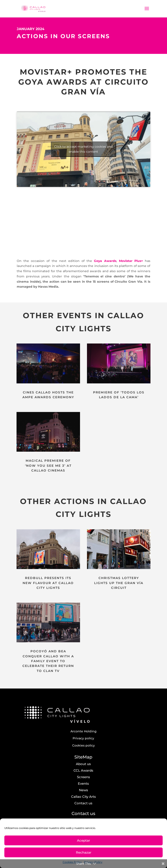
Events (83, 783)
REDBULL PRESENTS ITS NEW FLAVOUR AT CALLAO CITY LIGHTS (48, 583)
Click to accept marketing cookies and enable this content (83, 149)
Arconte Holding (83, 731)
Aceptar (83, 840)
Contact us (83, 803)
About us (83, 764)
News (83, 790)
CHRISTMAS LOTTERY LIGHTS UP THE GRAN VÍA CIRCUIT (119, 583)
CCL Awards (83, 770)
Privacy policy (83, 738)
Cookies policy (83, 745)
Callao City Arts (83, 797)
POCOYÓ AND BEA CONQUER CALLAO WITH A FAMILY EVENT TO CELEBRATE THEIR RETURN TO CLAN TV (48, 661)
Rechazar (84, 852)
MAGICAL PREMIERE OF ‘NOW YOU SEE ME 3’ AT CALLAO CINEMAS (48, 466)
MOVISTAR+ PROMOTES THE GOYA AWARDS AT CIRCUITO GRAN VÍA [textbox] (83, 82)
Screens (83, 777)
